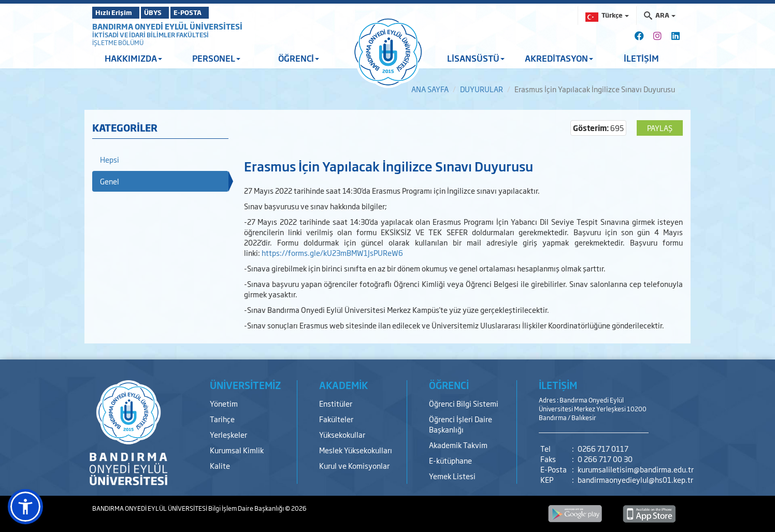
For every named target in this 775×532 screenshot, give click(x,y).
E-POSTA (217, 12)
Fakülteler (336, 419)
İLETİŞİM (641, 58)
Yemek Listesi (452, 476)
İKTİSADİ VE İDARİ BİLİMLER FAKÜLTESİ (150, 35)
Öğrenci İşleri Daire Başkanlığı (461, 424)
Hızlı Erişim (118, 12)
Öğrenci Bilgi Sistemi (464, 403)
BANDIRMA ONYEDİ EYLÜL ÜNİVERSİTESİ (167, 26)
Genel (110, 181)
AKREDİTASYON (559, 58)
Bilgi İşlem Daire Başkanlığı (247, 508)
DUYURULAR (482, 89)
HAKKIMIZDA (133, 58)
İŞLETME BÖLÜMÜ (118, 42)
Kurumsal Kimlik (237, 450)
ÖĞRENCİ (299, 58)
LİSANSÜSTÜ (476, 58)
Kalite (220, 465)
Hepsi (110, 159)
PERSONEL (216, 58)
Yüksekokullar (342, 434)
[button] (25, 507)
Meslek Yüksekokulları (356, 450)
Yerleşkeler (228, 434)
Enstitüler (336, 403)
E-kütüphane (450, 460)
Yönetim (224, 403)
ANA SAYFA (430, 89)
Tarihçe (222, 419)
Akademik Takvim (458, 445)
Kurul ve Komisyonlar (354, 465)
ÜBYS (168, 12)
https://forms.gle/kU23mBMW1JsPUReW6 (332, 253)
